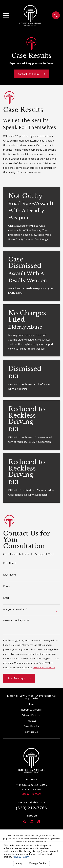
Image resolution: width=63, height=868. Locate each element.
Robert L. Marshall (32, 710)
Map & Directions (32, 794)
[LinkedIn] (32, 821)
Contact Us (31, 732)
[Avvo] (39, 821)
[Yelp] (24, 821)
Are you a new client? (15, 609)
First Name (10, 563)
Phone (7, 586)
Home (32, 704)
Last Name (9, 575)
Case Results (31, 726)
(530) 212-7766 (32, 808)
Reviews (32, 721)
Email (6, 598)
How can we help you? (16, 620)
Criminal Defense (31, 715)
